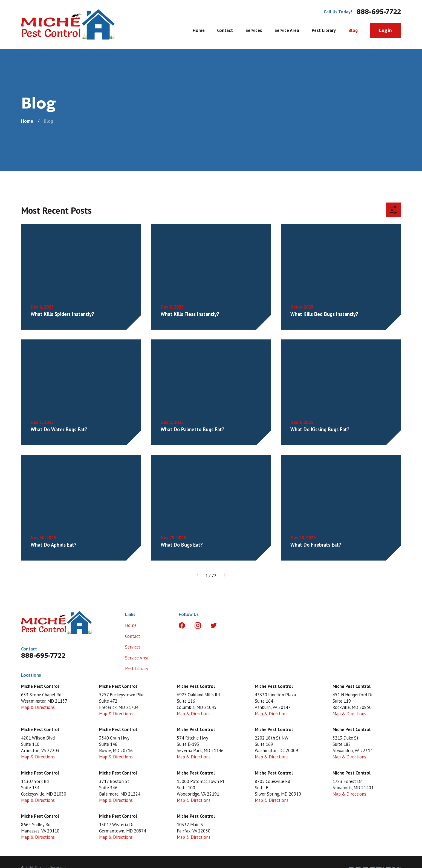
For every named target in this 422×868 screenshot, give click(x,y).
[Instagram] (198, 625)
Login (385, 30)
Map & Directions (38, 707)
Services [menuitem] (254, 30)
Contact (133, 636)
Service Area (137, 658)
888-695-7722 (379, 12)
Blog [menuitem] (353, 30)
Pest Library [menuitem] (324, 30)
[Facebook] (182, 625)
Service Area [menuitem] (287, 30)
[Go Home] (27, 121)
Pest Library (137, 668)
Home (131, 625)
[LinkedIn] (229, 625)
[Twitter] (214, 625)
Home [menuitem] (199, 30)
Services (133, 647)
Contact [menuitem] (225, 30)
